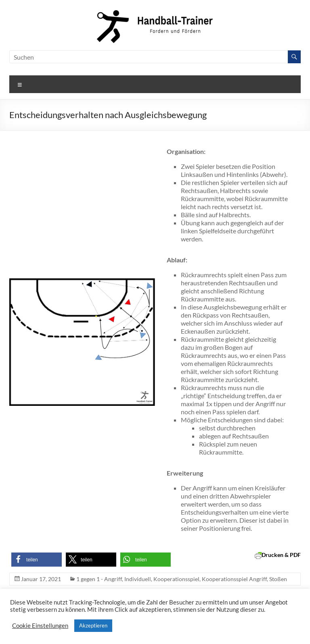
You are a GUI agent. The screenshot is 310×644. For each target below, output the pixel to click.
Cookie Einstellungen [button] (40, 626)
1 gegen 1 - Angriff (99, 579)
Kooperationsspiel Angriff (234, 579)
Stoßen (278, 579)
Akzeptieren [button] (93, 625)
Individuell (138, 579)
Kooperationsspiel (176, 579)
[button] (37, 560)
